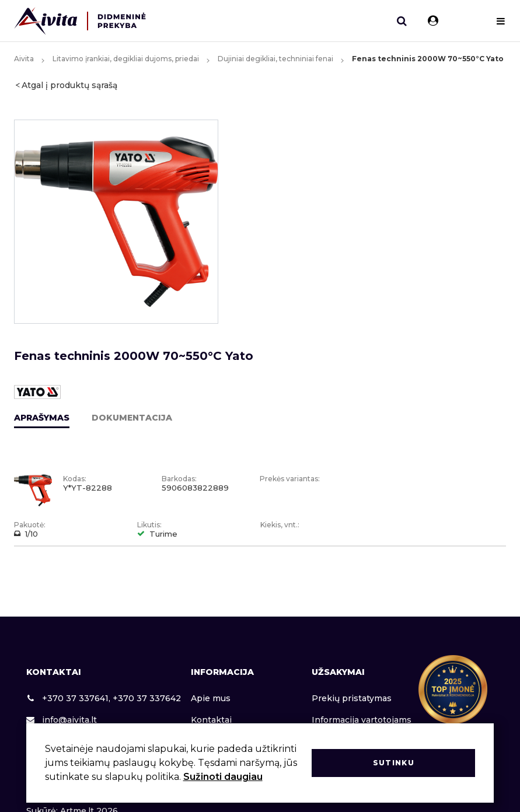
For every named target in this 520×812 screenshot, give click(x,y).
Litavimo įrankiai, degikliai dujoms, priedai (126, 59)
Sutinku (394, 763)
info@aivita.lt (62, 720)
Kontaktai (211, 720)
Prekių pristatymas (352, 698)
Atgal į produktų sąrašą (69, 85)
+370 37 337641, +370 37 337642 (104, 698)
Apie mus (211, 698)
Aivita (24, 59)
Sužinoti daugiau (223, 777)
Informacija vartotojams (362, 720)
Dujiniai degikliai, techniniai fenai (275, 59)
